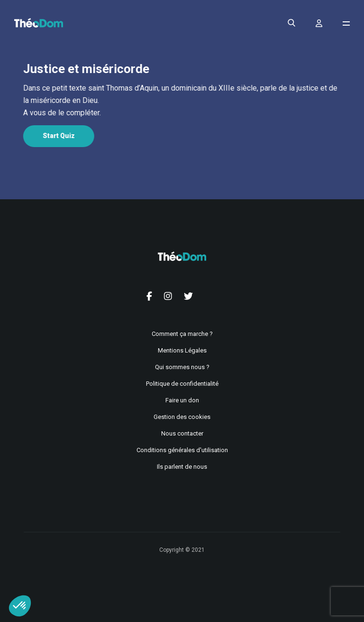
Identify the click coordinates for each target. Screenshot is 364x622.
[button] (20, 606)
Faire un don (182, 400)
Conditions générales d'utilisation (182, 450)
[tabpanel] (181, 101)
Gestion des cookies (182, 417)
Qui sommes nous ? (182, 367)
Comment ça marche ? (182, 334)
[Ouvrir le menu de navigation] (346, 23)
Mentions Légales (182, 350)
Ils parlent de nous (182, 467)
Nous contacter (182, 433)
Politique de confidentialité (182, 384)
